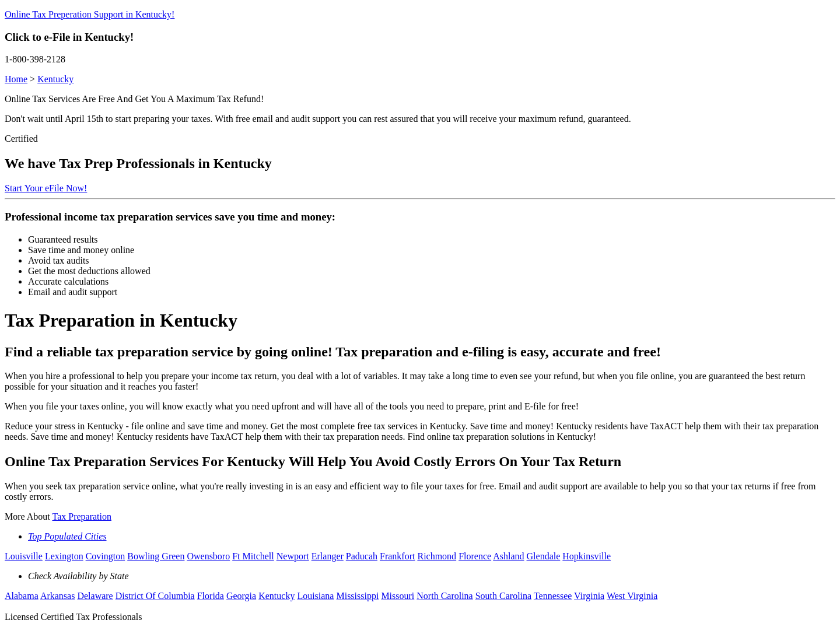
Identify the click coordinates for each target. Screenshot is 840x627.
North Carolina (444, 596)
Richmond (437, 556)
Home (16, 79)
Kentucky (55, 79)
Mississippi (357, 596)
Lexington (64, 556)
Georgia (241, 596)
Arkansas (58, 596)
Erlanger (328, 556)
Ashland (508, 556)
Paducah (362, 556)
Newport (293, 556)
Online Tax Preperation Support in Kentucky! (90, 14)
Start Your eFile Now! (46, 188)
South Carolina (503, 596)
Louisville (24, 556)
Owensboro (208, 556)
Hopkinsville (587, 556)
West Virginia (632, 596)
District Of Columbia (155, 596)
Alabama (22, 596)
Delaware (95, 596)
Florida (211, 596)
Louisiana (315, 596)
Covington (106, 556)
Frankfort (397, 556)
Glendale (544, 556)
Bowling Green (156, 556)
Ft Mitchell (253, 556)
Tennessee (553, 596)
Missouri (398, 596)
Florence (475, 556)
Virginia (589, 596)
